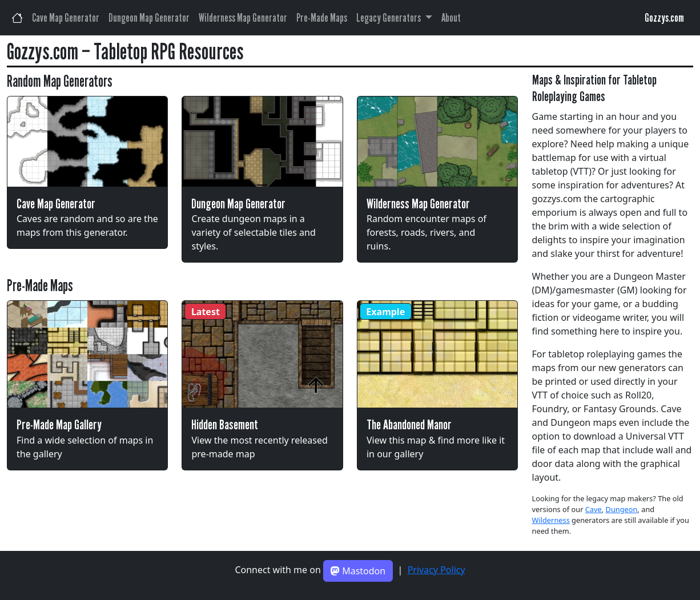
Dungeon (622, 509)
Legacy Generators (389, 18)
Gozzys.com (664, 18)
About (451, 18)
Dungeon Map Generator (149, 18)
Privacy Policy (437, 570)
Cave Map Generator (66, 18)
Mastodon (358, 571)
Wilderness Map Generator (243, 18)
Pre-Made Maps (322, 18)
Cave (594, 509)
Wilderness (551, 520)
